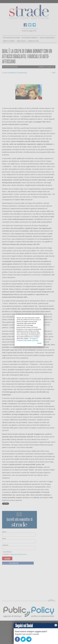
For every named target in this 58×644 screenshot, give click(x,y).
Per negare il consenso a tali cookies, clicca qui (27, 339)
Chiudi (39, 343)
